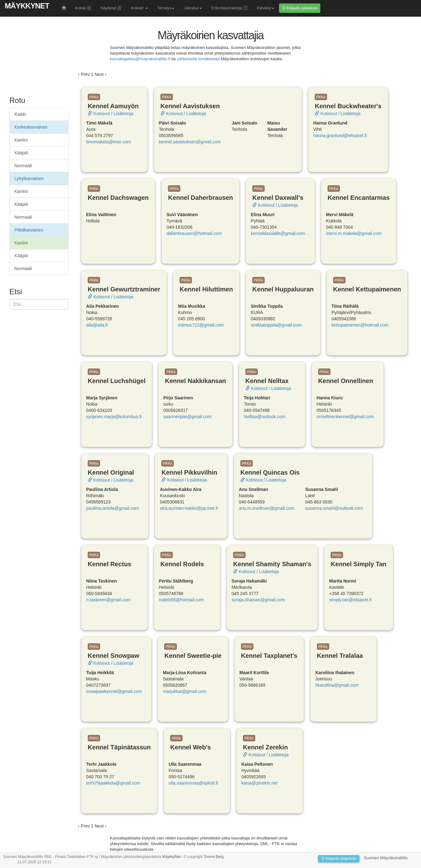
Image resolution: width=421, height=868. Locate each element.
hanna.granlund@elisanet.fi (340, 136)
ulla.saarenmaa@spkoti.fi (193, 783)
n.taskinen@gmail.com (108, 600)
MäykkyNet (27, 6)
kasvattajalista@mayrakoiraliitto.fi (140, 59)
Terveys (166, 8)
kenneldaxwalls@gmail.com (278, 233)
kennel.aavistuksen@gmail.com (190, 142)
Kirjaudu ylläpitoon (338, 859)
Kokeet (139, 8)
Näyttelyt (111, 8)
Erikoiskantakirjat (229, 8)
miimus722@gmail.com (201, 325)
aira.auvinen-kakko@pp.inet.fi (189, 508)
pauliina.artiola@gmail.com (113, 508)
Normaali (23, 166)
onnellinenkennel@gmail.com (345, 417)
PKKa (94, 97)
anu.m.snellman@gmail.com (267, 508)
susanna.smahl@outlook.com (334, 508)
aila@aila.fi (97, 325)
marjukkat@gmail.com (184, 691)
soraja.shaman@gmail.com (258, 600)
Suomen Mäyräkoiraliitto (386, 858)
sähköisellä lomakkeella (198, 59)
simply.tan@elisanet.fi (350, 600)
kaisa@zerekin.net (259, 783)
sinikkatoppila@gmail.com (276, 325)
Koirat (83, 8)
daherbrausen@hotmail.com (194, 233)
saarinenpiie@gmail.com (187, 417)
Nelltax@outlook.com (265, 417)
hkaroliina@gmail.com (337, 685)
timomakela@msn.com (109, 142)
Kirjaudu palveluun (300, 8)
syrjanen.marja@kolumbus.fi (114, 417)
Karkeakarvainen (31, 127)
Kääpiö (21, 153)
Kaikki (20, 114)
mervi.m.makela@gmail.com (354, 233)
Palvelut (266, 8)
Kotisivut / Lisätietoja (111, 114)
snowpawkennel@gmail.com (114, 691)
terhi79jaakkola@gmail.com (113, 783)
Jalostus (193, 8)
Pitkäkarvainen (29, 230)
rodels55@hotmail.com (181, 600)
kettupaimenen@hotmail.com (360, 325)
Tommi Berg (214, 857)
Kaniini (21, 140)
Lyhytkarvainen (29, 178)
